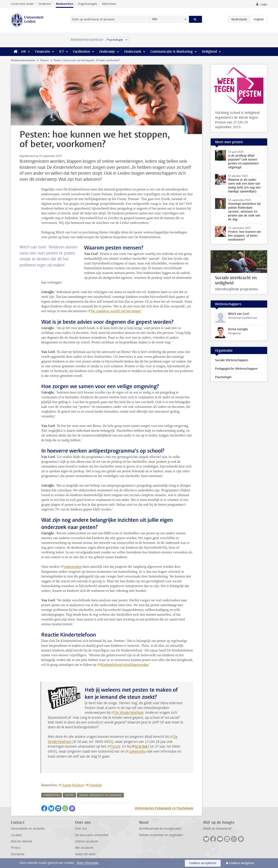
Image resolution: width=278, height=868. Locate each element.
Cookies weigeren (242, 863)
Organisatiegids (88, 4)
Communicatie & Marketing (171, 52)
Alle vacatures (84, 848)
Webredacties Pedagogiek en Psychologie (164, 808)
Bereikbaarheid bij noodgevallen (160, 829)
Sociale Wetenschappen (232, 360)
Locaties (16, 835)
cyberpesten (52, 795)
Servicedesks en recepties (28, 829)
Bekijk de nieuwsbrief (217, 829)
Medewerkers (65, 4)
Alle (155, 19)
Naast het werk (85, 854)
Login (264, 4)
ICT (61, 52)
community (137, 751)
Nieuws (44, 60)
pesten (69, 795)
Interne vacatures (87, 841)
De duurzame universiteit (92, 835)
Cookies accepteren (203, 863)
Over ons (81, 829)
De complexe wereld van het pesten (116, 311)
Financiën (42, 52)
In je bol (141, 746)
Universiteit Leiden (22, 4)
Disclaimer (18, 854)
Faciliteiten (82, 52)
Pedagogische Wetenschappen (236, 369)
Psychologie (223, 377)
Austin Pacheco (73, 785)
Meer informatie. (88, 863)
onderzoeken (73, 567)
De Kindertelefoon (129, 713)
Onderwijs (107, 52)
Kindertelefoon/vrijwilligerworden (124, 665)
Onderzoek (133, 52)
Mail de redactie (22, 841)
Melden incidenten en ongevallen (161, 835)
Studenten (45, 4)
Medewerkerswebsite (23, 60)
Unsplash (95, 785)
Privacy (16, 848)
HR (23, 52)
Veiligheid (209, 52)
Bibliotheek (109, 4)
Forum (115, 746)
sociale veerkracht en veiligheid (100, 795)
